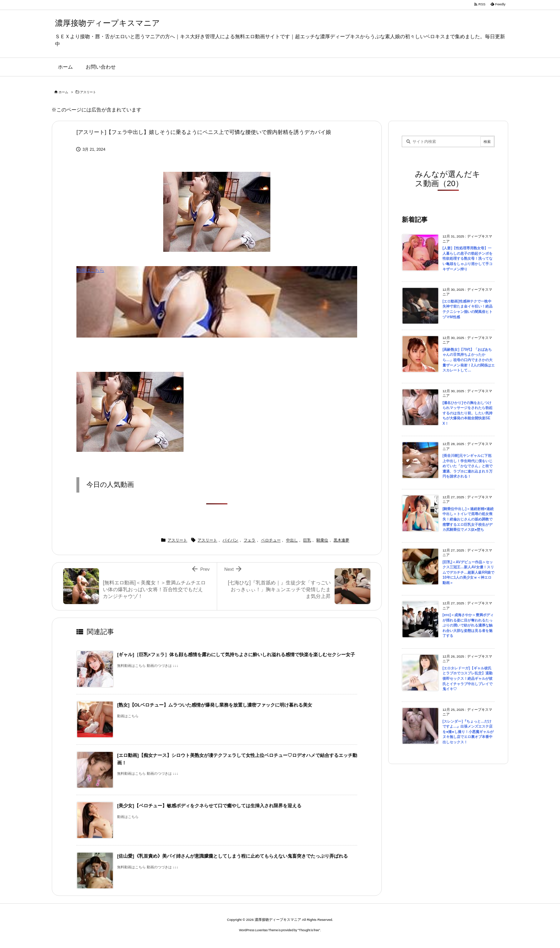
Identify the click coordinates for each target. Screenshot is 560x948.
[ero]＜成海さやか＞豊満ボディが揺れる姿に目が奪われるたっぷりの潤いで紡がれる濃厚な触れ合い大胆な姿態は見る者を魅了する (468, 625)
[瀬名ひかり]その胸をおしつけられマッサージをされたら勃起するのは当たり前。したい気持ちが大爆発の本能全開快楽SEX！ (467, 413)
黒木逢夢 (341, 540)
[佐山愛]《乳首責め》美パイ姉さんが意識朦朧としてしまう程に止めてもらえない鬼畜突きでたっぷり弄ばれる (232, 856)
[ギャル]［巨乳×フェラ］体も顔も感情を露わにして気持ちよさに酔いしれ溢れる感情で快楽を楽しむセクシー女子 (236, 655)
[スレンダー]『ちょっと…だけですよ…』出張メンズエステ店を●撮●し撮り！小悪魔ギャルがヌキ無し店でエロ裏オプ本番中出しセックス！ (468, 732)
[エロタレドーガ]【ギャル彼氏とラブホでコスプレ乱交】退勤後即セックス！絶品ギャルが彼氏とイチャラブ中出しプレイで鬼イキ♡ (467, 678)
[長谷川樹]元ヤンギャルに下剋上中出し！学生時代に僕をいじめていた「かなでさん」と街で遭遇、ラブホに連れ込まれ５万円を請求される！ (467, 466)
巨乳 (307, 540)
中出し (292, 540)
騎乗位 (322, 540)
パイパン (230, 540)
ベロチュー (271, 540)
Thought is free (309, 930)
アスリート (88, 92)
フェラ (249, 540)
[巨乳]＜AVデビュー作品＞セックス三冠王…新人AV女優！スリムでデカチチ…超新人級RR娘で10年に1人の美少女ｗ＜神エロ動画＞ (468, 572)
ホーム (63, 92)
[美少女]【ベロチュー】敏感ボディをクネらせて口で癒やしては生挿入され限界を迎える (209, 806)
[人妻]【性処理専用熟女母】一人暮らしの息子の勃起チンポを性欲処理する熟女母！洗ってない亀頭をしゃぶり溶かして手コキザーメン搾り (467, 258)
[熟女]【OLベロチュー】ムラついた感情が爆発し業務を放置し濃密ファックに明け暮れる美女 (215, 705)
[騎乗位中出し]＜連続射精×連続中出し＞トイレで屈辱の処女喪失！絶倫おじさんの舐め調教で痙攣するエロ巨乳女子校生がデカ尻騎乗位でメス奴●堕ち (468, 519)
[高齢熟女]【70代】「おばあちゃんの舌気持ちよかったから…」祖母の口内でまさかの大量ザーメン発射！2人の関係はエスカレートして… (469, 360)
